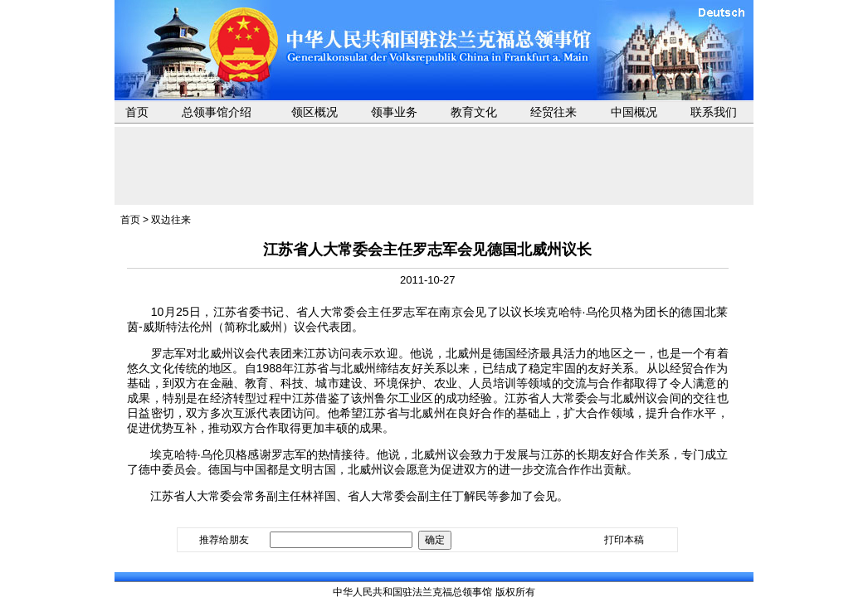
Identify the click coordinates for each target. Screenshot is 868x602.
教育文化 (474, 112)
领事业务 (394, 112)
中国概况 (634, 112)
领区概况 (315, 112)
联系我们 (714, 112)
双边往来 (171, 220)
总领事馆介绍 (217, 112)
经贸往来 (553, 112)
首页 (137, 112)
